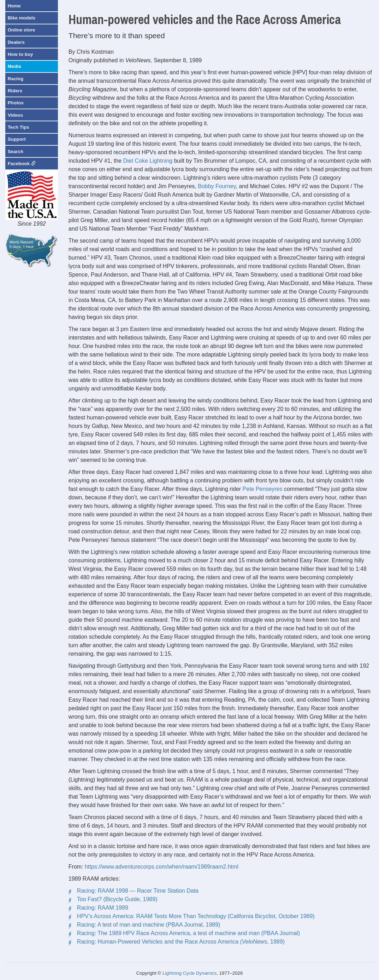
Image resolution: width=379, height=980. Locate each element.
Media (14, 66)
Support (17, 139)
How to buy (20, 54)
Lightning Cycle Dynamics (189, 973)
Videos (15, 115)
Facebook (22, 164)
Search (16, 152)
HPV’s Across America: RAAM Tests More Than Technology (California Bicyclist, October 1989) (196, 916)
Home (14, 6)
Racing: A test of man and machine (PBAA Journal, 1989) (149, 925)
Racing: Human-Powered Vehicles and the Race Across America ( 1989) (181, 942)
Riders (15, 91)
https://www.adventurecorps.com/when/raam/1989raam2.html (162, 867)
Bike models (22, 18)
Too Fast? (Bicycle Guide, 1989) (117, 899)
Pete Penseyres (263, 489)
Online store (22, 30)
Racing (16, 79)
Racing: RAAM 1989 (103, 908)
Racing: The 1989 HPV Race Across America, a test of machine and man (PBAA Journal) (188, 933)
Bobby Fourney (217, 186)
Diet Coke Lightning (148, 161)
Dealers (16, 42)
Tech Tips (19, 127)
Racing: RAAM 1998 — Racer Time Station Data (138, 891)
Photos (16, 103)
